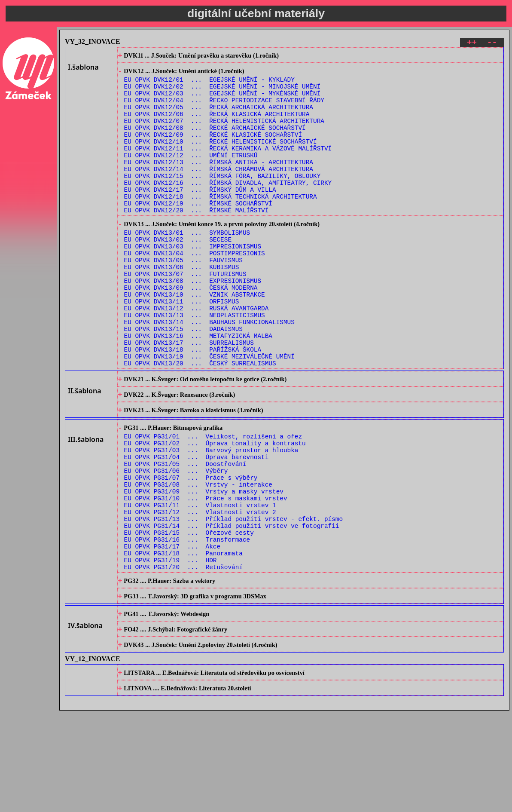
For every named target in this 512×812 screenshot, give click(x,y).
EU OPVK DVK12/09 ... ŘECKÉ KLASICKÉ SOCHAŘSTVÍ (213, 149)
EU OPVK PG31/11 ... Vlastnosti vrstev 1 (200, 583)
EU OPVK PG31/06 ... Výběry (176, 542)
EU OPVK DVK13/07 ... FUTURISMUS (185, 314)
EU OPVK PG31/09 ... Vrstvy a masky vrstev (204, 566)
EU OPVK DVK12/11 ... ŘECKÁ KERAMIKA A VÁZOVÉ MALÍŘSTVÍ (228, 166)
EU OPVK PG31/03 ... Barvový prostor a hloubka (211, 517)
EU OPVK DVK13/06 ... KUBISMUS (182, 305)
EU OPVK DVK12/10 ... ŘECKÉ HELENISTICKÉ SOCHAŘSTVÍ (221, 158)
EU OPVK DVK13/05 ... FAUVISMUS (183, 297)
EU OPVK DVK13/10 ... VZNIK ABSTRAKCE (195, 338)
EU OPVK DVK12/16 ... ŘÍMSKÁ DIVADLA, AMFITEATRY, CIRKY (228, 207)
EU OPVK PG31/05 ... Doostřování (185, 534)
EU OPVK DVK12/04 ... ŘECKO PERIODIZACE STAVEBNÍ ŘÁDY (224, 109)
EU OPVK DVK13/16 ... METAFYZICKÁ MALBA (198, 387)
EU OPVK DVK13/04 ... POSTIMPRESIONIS (195, 289)
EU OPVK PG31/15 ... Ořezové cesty (189, 615)
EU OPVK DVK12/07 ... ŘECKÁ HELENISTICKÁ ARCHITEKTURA (224, 133)
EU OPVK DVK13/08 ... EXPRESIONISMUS (193, 322)
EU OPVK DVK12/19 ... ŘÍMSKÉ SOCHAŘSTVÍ (198, 231)
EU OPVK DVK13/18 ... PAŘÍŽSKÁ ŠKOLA (193, 403)
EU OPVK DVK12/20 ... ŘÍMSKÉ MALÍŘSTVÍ (197, 239)
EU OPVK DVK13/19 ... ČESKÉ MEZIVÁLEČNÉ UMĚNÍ (209, 412)
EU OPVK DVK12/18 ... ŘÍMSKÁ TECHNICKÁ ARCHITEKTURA (221, 223)
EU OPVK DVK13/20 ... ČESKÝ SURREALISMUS (200, 420)
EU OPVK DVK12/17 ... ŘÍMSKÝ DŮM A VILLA (200, 215)
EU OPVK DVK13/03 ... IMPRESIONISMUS (193, 281)
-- (492, 44)
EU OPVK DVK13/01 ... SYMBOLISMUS (187, 265)
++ (472, 44)
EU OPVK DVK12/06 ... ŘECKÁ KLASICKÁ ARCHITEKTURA (217, 125)
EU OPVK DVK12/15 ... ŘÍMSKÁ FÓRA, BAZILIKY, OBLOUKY (222, 198)
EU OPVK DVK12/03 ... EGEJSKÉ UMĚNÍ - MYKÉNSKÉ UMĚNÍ (222, 100)
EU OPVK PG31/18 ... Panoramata (183, 640)
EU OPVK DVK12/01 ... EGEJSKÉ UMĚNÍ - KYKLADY (209, 84)
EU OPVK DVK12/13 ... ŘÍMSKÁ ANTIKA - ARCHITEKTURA (219, 182)
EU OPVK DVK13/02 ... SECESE (178, 273)
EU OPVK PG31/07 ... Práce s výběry (191, 550)
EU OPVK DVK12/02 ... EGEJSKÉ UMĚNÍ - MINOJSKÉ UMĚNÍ (222, 92)
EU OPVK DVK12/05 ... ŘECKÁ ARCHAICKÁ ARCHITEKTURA (219, 117)
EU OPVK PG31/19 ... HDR (171, 648)
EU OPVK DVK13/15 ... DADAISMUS (183, 379)
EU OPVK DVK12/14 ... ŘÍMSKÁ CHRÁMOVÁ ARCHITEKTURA (219, 190)
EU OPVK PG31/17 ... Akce (172, 632)
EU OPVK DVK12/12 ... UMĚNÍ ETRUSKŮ (191, 174)
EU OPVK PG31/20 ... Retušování (183, 656)
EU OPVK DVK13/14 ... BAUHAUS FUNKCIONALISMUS (209, 371)
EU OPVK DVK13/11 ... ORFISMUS (182, 346)
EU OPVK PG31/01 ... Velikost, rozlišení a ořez (213, 501)
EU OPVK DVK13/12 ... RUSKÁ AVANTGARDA (197, 354)
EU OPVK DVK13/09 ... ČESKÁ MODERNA (191, 330)
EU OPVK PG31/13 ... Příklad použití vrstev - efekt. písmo (233, 599)
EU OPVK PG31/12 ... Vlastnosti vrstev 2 (200, 591)
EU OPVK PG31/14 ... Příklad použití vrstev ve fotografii (232, 607)
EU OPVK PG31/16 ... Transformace (187, 624)
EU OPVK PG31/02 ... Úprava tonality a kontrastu (215, 509)
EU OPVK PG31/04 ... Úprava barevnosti (197, 526)
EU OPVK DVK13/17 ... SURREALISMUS (189, 395)
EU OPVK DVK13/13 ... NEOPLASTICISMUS (195, 363)
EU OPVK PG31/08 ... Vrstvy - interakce (198, 558)
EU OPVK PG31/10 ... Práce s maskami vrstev (206, 575)
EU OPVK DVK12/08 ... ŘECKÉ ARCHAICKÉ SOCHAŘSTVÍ (215, 141)
